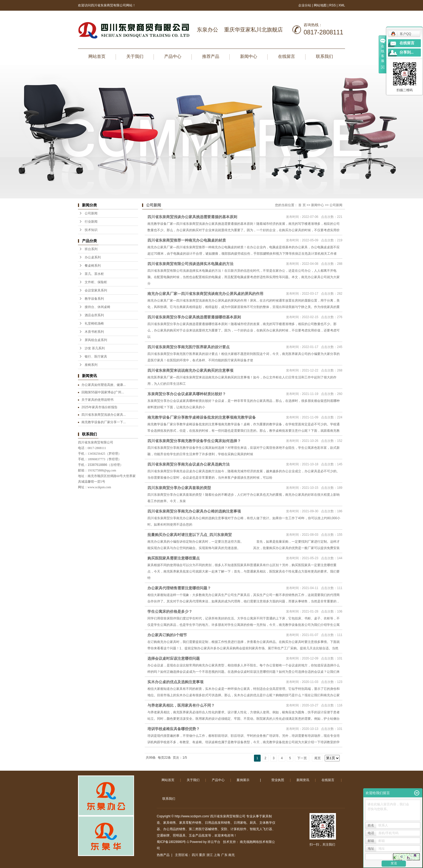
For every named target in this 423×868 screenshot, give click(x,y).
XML (342, 5)
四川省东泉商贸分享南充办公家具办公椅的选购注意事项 (194, 511)
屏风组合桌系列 (96, 340)
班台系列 (91, 249)
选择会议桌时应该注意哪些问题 (174, 658)
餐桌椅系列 (93, 266)
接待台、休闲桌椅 (97, 307)
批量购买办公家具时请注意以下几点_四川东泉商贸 (190, 535)
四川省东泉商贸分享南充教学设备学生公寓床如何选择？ (194, 441)
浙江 (210, 855)
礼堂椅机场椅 (94, 323)
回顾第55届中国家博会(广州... (103, 392)
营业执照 (278, 780)
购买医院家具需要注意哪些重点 (174, 558)
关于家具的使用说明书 (97, 400)
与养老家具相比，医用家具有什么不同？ (181, 705)
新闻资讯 (303, 780)
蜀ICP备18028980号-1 (173, 842)
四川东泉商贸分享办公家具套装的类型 (179, 488)
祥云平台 (214, 842)
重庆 (202, 855)
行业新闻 (91, 222)
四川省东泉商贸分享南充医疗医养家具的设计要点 (189, 347)
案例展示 (243, 780)
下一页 (302, 758)
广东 (224, 855)
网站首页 (97, 56)
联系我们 (324, 56)
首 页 (302, 205)
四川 (195, 855)
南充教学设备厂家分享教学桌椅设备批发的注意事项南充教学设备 (202, 417)
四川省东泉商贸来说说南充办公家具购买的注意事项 (190, 370)
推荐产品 (211, 56)
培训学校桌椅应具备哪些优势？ (174, 729)
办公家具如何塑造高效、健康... (104, 385)
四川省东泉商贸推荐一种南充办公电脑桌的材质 (187, 240)
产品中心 (173, 56)
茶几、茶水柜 (94, 274)
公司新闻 (91, 213)
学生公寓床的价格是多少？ (170, 611)
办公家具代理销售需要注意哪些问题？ (179, 588)
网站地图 (321, 5)
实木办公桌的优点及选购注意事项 (175, 682)
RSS (333, 5)
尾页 (318, 758)
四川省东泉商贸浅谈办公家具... (104, 415)
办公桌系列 (93, 257)
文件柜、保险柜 (96, 282)
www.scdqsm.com (99, 487)
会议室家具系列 (96, 290)
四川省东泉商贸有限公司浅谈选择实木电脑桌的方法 (190, 264)
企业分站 (305, 5)
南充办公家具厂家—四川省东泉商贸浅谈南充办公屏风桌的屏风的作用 (205, 294)
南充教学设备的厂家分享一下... (104, 422)
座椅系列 (91, 365)
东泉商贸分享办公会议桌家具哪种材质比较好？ (187, 394)
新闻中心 (249, 56)
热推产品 (163, 855)
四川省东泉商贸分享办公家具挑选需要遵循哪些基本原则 (194, 317)
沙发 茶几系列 (95, 348)
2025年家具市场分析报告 (99, 407)
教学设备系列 (94, 299)
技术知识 (91, 230)
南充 (232, 855)
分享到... (407, 52)
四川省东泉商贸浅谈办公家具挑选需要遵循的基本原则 (192, 217)
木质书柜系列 (94, 332)
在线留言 (287, 56)
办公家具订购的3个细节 (167, 635)
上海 (217, 855)
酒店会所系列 (94, 315)
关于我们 (135, 56)
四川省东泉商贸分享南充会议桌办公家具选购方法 (189, 464)
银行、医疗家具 (96, 357)
